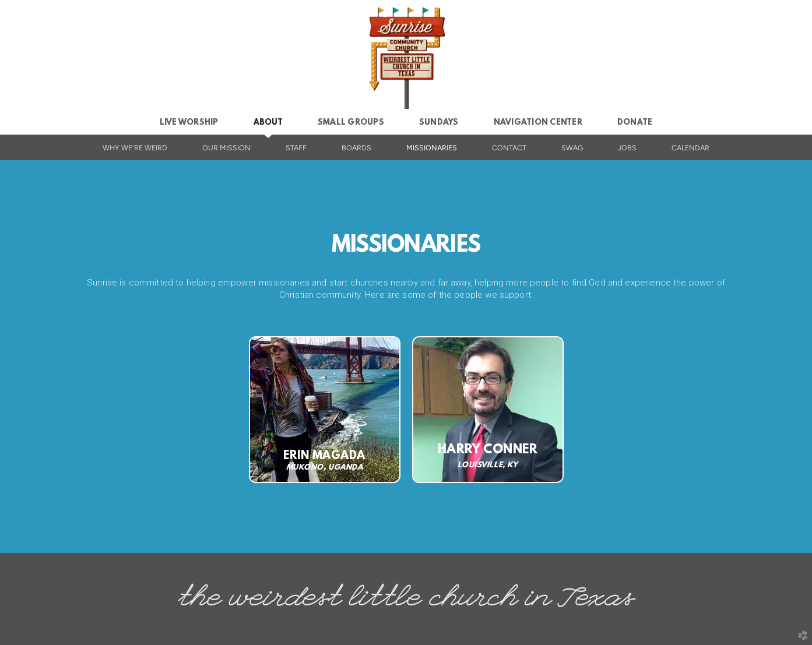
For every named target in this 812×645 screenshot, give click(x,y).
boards (356, 148)
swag (572, 148)
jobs (627, 148)
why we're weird (135, 148)
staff (296, 148)
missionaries (432, 148)
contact (509, 148)
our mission (226, 148)
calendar (690, 148)
